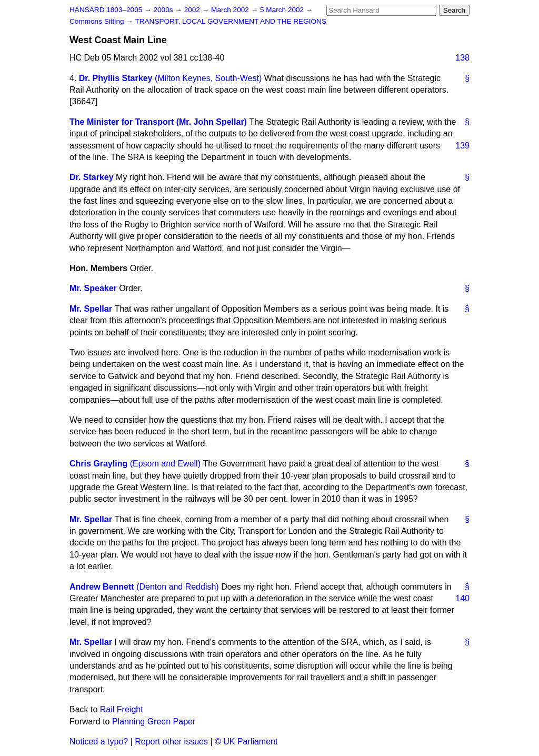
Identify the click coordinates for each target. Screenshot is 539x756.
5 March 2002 (283, 10)
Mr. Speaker (93, 288)
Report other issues (171, 742)
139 (462, 146)
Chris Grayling (98, 464)
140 (462, 598)
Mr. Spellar (91, 309)
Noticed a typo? (99, 742)
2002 (193, 10)
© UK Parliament (246, 742)
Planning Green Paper (154, 722)
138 (462, 58)
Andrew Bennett (102, 587)
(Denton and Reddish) (178, 587)
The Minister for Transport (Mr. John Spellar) (158, 122)
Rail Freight (122, 709)
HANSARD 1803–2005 (106, 10)
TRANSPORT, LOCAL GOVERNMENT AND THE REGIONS (231, 21)
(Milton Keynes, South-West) (208, 78)
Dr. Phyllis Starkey (116, 78)
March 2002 (231, 10)
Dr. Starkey (92, 177)
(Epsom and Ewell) (165, 464)
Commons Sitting (98, 21)
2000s (164, 10)
